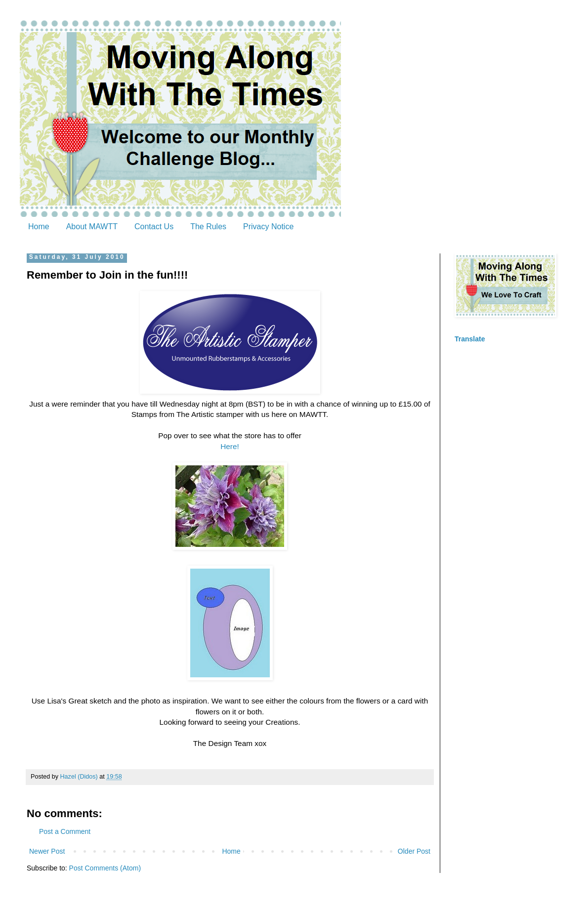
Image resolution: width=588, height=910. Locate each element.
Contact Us (154, 227)
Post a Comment (65, 831)
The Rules (208, 227)
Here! (230, 446)
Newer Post (47, 851)
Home (39, 227)
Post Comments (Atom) (105, 868)
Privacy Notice (268, 227)
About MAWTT (92, 227)
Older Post (414, 851)
